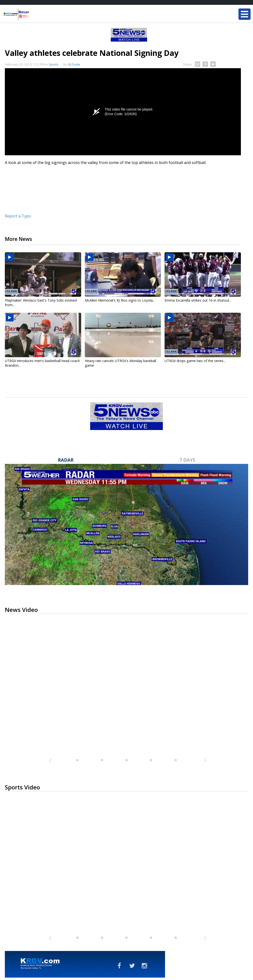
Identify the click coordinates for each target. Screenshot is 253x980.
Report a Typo (18, 216)
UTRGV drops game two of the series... (195, 361)
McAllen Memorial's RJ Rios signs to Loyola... (120, 300)
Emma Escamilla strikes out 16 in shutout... (198, 300)
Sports (54, 64)
